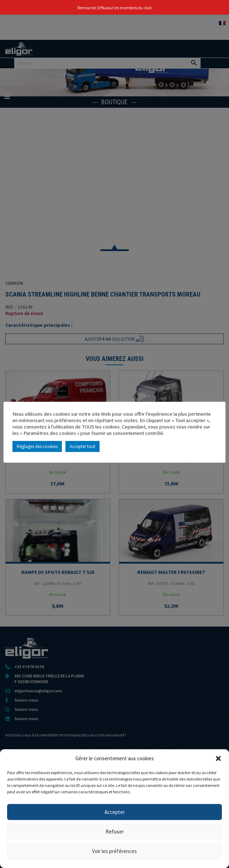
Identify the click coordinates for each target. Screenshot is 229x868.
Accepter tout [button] (82, 446)
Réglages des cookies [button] (37, 446)
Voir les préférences (114, 851)
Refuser (115, 832)
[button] (218, 758)
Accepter (115, 812)
